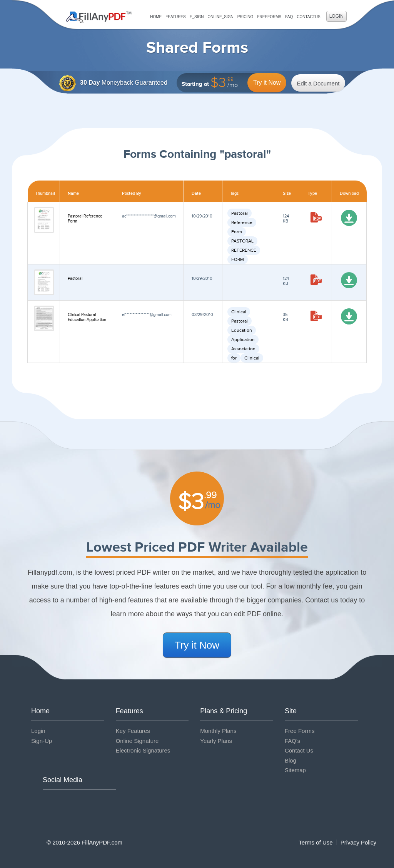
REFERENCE (244, 250)
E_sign (197, 17)
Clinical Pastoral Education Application (87, 317)
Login (336, 16)
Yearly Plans (216, 741)
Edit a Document (318, 83)
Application (243, 340)
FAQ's (292, 741)
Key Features (133, 731)
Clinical (239, 312)
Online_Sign (220, 17)
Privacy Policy (358, 842)
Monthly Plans (218, 731)
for (234, 358)
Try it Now (267, 83)
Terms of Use (316, 842)
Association (243, 349)
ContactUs (308, 17)
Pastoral (240, 213)
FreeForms (269, 17)
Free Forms (300, 731)
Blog (290, 760)
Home (156, 17)
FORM (238, 259)
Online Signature (137, 741)
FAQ (289, 17)
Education (242, 330)
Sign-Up (42, 741)
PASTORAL (242, 241)
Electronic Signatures (143, 750)
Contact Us (299, 750)
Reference (242, 222)
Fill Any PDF (99, 17)
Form (237, 232)
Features (176, 17)
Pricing (245, 17)
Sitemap (295, 770)
